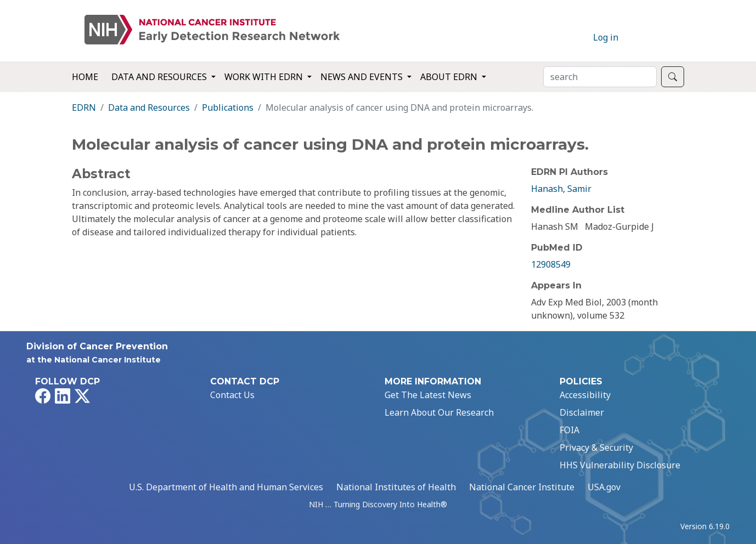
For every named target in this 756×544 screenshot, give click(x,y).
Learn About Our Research (439, 412)
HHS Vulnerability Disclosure (620, 465)
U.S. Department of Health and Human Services (226, 487)
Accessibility (585, 395)
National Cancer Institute (522, 487)
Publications (228, 107)
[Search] (600, 77)
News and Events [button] (363, 77)
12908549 (551, 264)
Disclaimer (582, 412)
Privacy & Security (596, 447)
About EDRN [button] (450, 77)
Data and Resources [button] (160, 77)
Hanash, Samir (561, 189)
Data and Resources (149, 107)
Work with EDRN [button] (265, 77)
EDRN (84, 107)
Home (85, 77)
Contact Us (232, 395)
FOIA (569, 430)
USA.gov (604, 487)
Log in (606, 37)
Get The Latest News (428, 395)
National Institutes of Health (396, 487)
